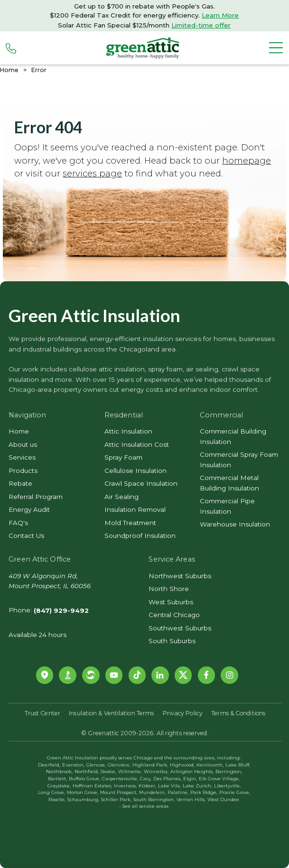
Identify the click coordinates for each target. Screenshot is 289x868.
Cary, (146, 779)
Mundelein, (152, 792)
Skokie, (108, 771)
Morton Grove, (83, 792)
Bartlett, (57, 779)
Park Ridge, (204, 792)
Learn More (220, 15)
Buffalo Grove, (84, 779)
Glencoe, (96, 765)
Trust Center (42, 713)
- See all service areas (144, 806)
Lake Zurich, (197, 786)
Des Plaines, (167, 779)
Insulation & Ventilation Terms (111, 713)
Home (9, 70)
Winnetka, (156, 771)
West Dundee (223, 799)
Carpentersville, (120, 779)
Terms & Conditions (238, 713)
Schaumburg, (83, 799)
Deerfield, (49, 765)
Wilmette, (130, 771)
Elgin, (190, 779)
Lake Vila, (169, 786)
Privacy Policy (183, 713)
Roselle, (57, 799)
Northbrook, (59, 771)
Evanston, (73, 765)
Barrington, (229, 771)
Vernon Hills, (191, 799)
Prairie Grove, (235, 792)
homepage (247, 161)
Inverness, (125, 786)
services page (92, 173)
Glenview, (119, 765)
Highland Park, (150, 765)
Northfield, (87, 771)
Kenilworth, (210, 765)
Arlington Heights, (192, 771)
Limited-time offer (201, 25)
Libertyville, (227, 786)
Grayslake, (59, 786)
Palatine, (178, 792)
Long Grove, (51, 792)
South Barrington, (154, 799)
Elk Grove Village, (219, 779)
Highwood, (182, 765)
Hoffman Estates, (92, 786)
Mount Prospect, (119, 792)
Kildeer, (147, 786)
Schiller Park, (116, 799)
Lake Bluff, (238, 765)
